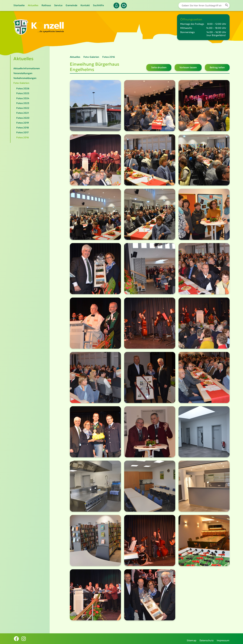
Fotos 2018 (23, 128)
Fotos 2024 (23, 98)
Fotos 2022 (23, 108)
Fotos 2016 (23, 137)
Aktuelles (33, 5)
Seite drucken (159, 67)
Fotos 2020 (23, 118)
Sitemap (192, 639)
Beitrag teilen (217, 67)
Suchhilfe (98, 5)
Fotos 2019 (23, 123)
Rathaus (46, 5)
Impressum (223, 639)
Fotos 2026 (23, 88)
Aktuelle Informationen (27, 68)
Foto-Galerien (21, 83)
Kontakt (85, 5)
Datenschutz (207, 639)
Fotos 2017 (22, 132)
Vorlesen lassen (188, 67)
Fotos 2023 (23, 103)
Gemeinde (71, 5)
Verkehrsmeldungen (25, 78)
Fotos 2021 (23, 113)
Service (58, 5)
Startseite (19, 5)
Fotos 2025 (23, 93)
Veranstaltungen (23, 73)
